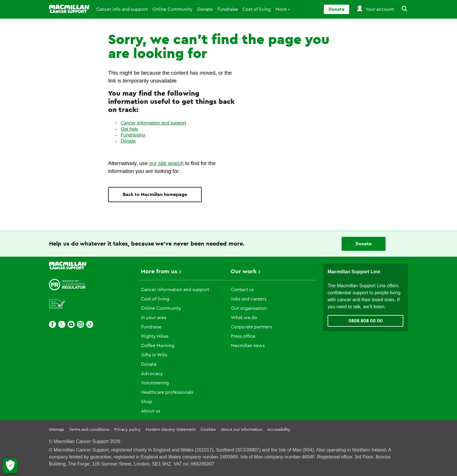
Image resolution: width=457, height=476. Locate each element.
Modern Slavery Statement (171, 430)
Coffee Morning (158, 346)
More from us (159, 272)
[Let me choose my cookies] (10, 466)
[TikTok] (90, 324)
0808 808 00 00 (365, 321)
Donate (205, 9)
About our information (241, 430)
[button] (401, 9)
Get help (129, 129)
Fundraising (133, 135)
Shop (147, 402)
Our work (244, 272)
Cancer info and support (122, 9)
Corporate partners (251, 327)
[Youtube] (71, 324)
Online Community (173, 9)
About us (151, 411)
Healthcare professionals (167, 392)
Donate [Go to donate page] (336, 9)
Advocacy (152, 374)
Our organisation (249, 308)
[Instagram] (80, 324)
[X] (62, 324)
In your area (154, 318)
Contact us (242, 290)
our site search (166, 163)
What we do (244, 318)
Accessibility (279, 430)
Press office (243, 336)
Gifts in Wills (154, 355)
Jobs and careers (249, 299)
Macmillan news (248, 346)
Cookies (208, 430)
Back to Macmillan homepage (155, 195)
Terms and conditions (89, 430)
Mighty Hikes (155, 336)
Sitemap (57, 430)
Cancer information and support (153, 123)
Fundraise (228, 9)
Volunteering (155, 383)
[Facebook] (52, 324)
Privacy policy (128, 430)
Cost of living (257, 9)
